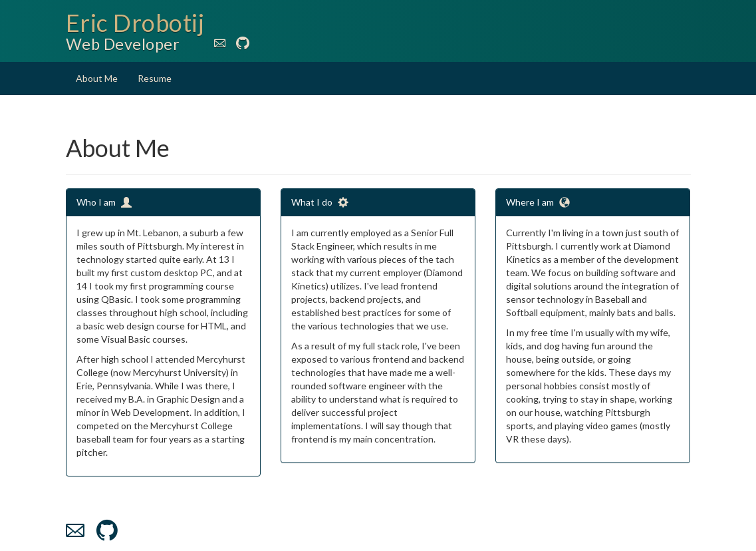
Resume (155, 78)
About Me (97, 78)
